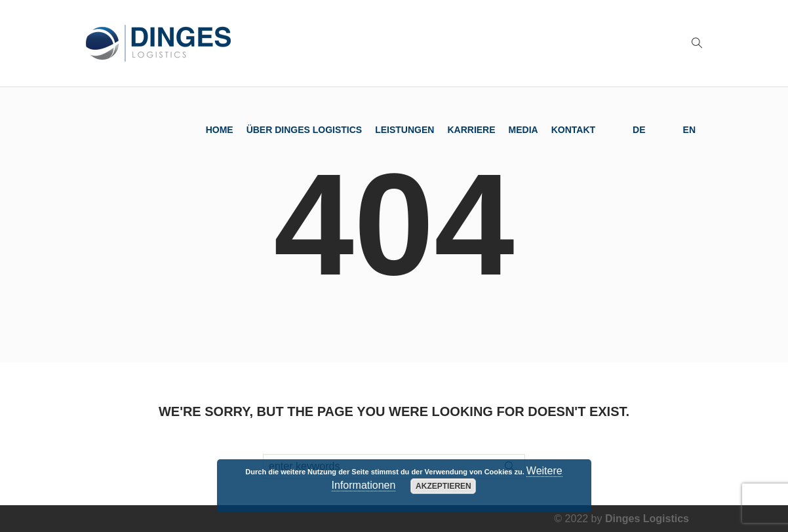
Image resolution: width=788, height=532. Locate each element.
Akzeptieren (443, 486)
